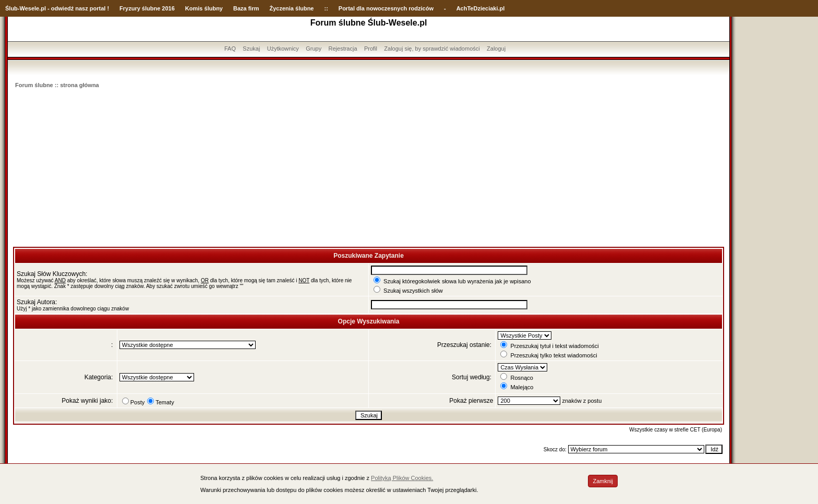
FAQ (230, 49)
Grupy (314, 49)
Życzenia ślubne (292, 8)
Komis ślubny (204, 8)
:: (326, 8)
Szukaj (251, 49)
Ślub (11, 8)
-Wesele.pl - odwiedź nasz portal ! (63, 8)
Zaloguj (496, 49)
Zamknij (603, 481)
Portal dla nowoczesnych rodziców (386, 8)
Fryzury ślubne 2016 (147, 8)
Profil (371, 49)
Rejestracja (343, 49)
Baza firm (246, 8)
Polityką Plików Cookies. (402, 478)
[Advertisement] (369, 169)
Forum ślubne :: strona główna (57, 85)
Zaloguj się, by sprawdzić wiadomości (432, 49)
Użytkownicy (283, 49)
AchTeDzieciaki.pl (481, 8)
